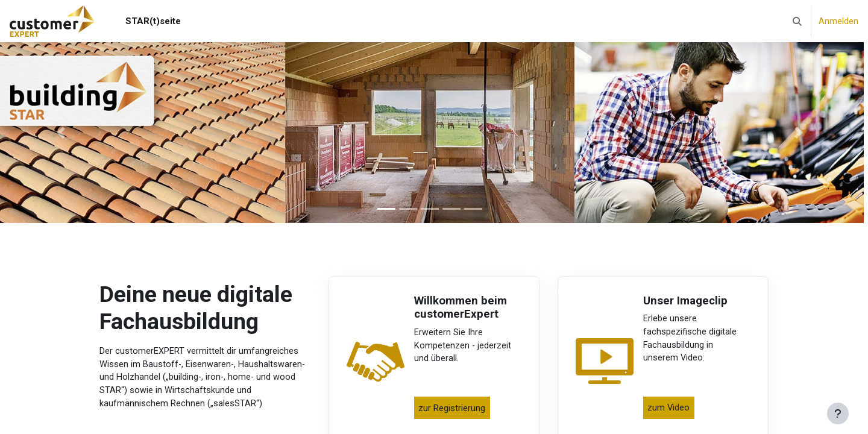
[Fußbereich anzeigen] (838, 414)
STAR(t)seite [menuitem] (153, 21)
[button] (797, 21)
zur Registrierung (453, 411)
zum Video (670, 411)
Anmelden (838, 21)
